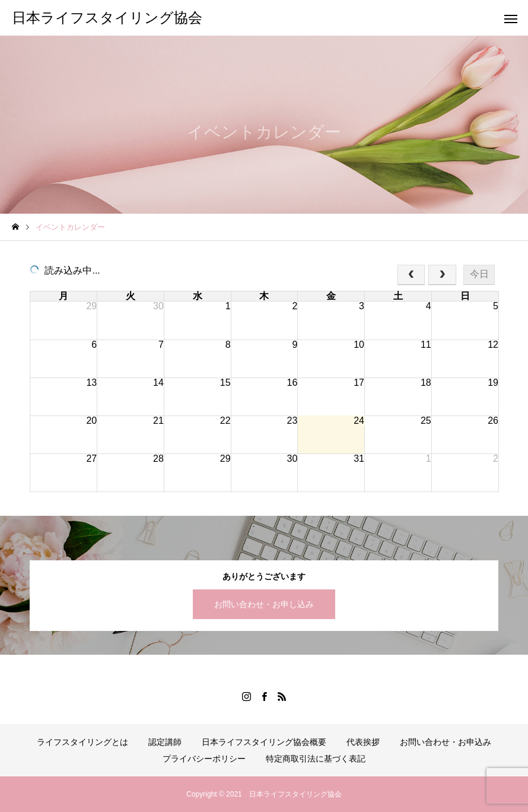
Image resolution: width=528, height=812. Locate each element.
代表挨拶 (363, 742)
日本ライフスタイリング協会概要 (264, 742)
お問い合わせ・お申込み (446, 742)
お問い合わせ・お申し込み (264, 604)
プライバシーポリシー (204, 759)
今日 (479, 274)
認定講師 (165, 742)
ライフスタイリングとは (82, 742)
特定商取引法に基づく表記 (316, 759)
